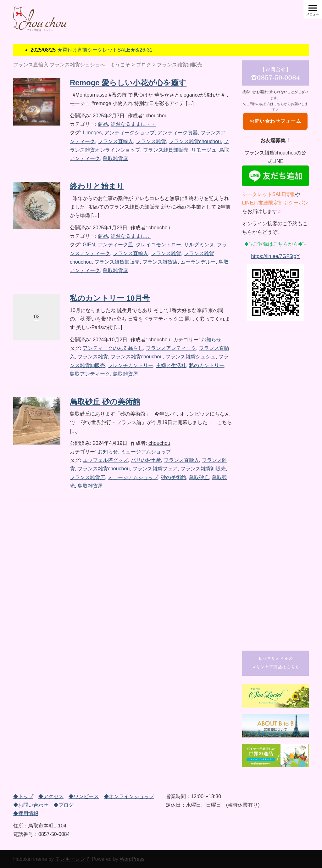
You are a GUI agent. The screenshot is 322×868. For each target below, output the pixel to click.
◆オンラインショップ (129, 796)
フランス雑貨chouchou (195, 141)
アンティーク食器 (178, 133)
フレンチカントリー (130, 365)
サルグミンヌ (199, 245)
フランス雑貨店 (160, 262)
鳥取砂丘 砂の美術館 (105, 402)
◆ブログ (64, 805)
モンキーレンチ (73, 859)
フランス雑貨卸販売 (166, 150)
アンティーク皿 (115, 245)
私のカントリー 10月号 (110, 298)
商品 (103, 124)
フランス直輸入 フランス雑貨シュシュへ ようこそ (72, 65)
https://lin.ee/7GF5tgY (275, 256)
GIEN (89, 245)
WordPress (132, 859)
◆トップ (23, 796)
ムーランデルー (198, 262)
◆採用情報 (26, 813)
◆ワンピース (84, 796)
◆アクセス (51, 796)
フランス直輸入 (115, 141)
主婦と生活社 (171, 365)
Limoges (92, 133)
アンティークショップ (130, 133)
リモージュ (204, 150)
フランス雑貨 (151, 141)
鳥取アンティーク (90, 374)
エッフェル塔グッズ (105, 460)
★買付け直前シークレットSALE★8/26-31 (105, 50)
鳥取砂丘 (199, 477)
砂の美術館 (174, 477)
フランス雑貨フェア (155, 469)
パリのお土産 (146, 460)
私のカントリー (207, 365)
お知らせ (211, 340)
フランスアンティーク (171, 348)
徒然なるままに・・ (133, 124)
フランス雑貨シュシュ (191, 357)
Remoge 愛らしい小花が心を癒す (128, 83)
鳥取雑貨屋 (115, 158)
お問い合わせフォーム (275, 121)
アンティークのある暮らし (113, 348)
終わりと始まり (97, 186)
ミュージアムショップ (146, 452)
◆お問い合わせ (31, 805)
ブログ (144, 65)
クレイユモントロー (158, 245)
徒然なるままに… (131, 236)
